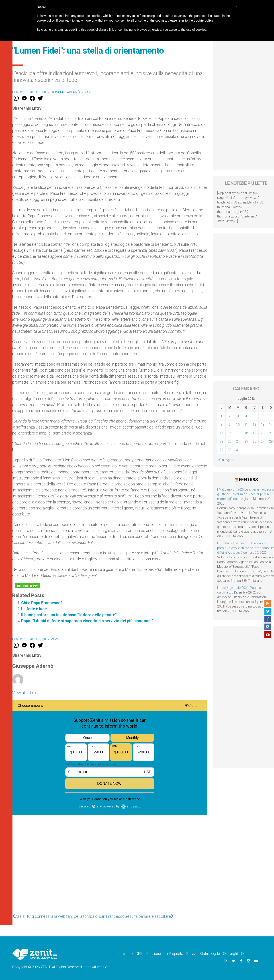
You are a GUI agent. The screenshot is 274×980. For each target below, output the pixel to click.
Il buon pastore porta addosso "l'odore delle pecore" (69, 615)
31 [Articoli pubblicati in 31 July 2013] (238, 450)
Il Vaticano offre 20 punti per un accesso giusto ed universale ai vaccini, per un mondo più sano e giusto (245, 494)
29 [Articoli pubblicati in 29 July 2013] (221, 450)
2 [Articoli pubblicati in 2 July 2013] (230, 416)
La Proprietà (174, 954)
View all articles (26, 693)
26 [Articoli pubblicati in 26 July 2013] (254, 441)
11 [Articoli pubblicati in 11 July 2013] (246, 425)
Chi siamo (125, 954)
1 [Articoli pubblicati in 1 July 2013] (221, 416)
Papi (88, 92)
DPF (139, 954)
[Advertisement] (110, 873)
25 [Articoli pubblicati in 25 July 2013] (246, 441)
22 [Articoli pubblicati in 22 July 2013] (221, 441)
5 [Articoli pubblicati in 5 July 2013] (254, 416)
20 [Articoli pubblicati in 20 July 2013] (263, 433)
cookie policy (204, 20)
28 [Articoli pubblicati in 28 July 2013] (271, 441)
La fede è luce (34, 609)
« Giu (221, 460)
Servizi (191, 954)
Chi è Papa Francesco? (42, 603)
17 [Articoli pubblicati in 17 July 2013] (238, 433)
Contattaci (249, 954)
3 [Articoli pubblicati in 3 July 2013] (238, 416)
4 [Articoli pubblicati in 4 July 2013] (246, 416)
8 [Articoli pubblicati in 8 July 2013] (221, 425)
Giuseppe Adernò (65, 92)
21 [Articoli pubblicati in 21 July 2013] (271, 433)
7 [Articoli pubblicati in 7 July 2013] (271, 416)
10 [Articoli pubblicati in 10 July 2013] (238, 425)
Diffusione (153, 954)
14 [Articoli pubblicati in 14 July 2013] (271, 425)
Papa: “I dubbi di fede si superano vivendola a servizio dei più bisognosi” (87, 621)
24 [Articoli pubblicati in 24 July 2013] (238, 441)
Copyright (230, 954)
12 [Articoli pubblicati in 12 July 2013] (254, 425)
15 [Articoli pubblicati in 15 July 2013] (221, 433)
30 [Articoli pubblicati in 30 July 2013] (230, 450)
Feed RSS (248, 480)
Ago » (230, 460)
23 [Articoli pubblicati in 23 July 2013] (230, 441)
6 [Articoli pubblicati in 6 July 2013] (263, 416)
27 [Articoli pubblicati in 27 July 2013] (263, 441)
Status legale (210, 954)
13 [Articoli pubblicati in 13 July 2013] (263, 425)
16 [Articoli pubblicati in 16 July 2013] (230, 433)
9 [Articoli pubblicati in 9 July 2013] (230, 425)
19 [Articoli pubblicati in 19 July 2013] (254, 433)
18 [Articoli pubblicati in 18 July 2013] (246, 433)
